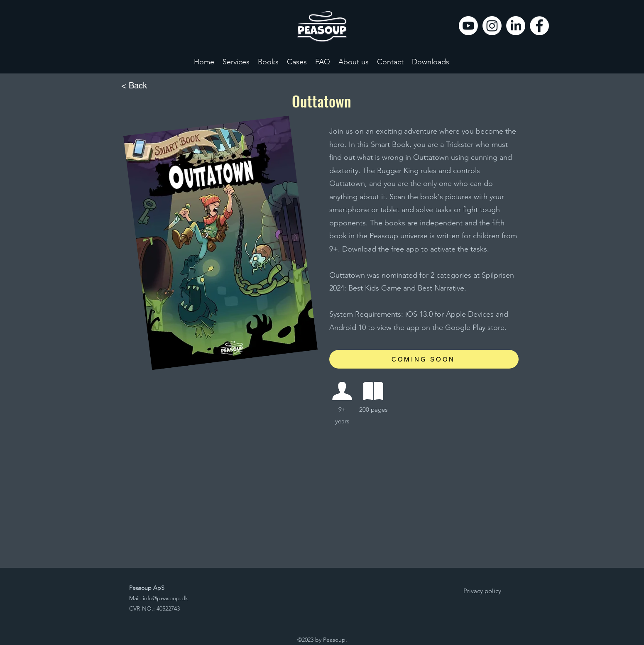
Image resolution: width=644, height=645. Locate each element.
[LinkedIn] (516, 26)
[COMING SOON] (424, 359)
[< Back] (149, 86)
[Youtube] (468, 26)
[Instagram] (492, 26)
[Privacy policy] (482, 591)
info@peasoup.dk (165, 598)
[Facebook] (539, 26)
